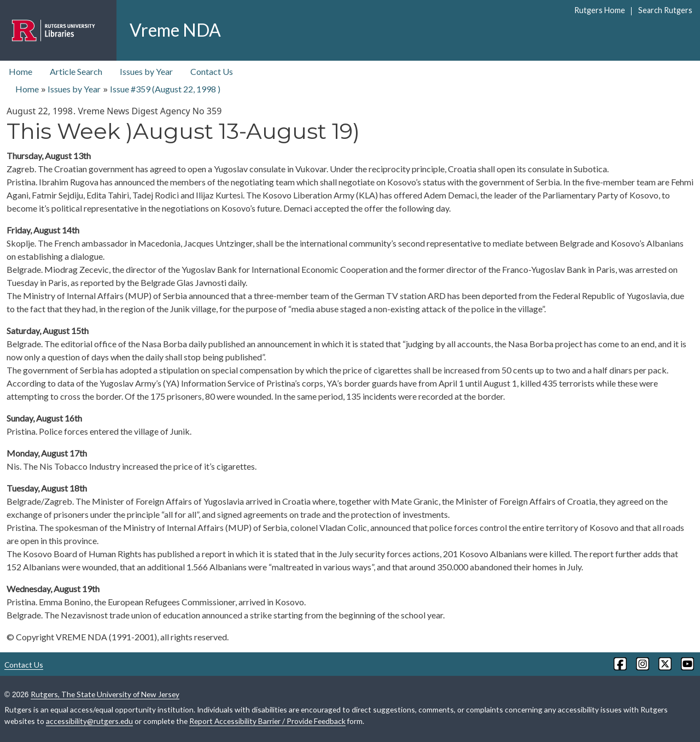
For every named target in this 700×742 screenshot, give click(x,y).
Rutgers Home (600, 10)
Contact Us (212, 71)
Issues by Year (146, 71)
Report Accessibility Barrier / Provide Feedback (267, 721)
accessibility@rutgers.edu (89, 721)
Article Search (76, 71)
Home (21, 71)
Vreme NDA (175, 30)
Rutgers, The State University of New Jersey (105, 694)
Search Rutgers (665, 10)
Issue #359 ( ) (165, 89)
